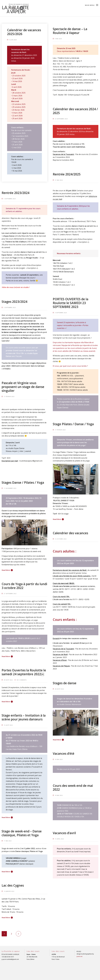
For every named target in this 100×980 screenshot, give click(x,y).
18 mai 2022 (59, 759)
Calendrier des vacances (70, 533)
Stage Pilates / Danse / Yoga (73, 424)
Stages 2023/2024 (14, 302)
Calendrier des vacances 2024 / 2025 (75, 111)
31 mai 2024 (59, 180)
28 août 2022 (59, 689)
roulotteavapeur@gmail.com (31, 461)
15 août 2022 (8, 725)
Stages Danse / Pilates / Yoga (23, 482)
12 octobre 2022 (61, 539)
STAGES (6, 369)
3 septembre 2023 (10, 308)
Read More (57, 519)
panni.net (80, 956)
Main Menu (92, 5)
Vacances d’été (64, 753)
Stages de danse (65, 683)
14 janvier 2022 (9, 891)
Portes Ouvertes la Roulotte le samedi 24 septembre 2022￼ (24, 672)
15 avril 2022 (59, 839)
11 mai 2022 (8, 841)
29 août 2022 (8, 680)
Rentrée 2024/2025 (67, 174)
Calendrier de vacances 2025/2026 (24, 32)
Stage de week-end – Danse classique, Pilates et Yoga (22, 833)
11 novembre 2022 (10, 488)
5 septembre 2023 (10, 199)
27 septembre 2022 (10, 594)
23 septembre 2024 (61, 119)
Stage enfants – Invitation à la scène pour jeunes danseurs (24, 717)
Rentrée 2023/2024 (16, 193)
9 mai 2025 (58, 39)
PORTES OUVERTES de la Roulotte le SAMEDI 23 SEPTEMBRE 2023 (71, 303)
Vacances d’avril (64, 833)
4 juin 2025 (13, 40)
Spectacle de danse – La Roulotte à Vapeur (70, 31)
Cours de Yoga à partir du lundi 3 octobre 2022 (24, 586)
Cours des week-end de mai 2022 (73, 788)
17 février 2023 (9, 397)
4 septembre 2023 (61, 313)
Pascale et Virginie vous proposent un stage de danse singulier (23, 387)
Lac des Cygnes (13, 885)
